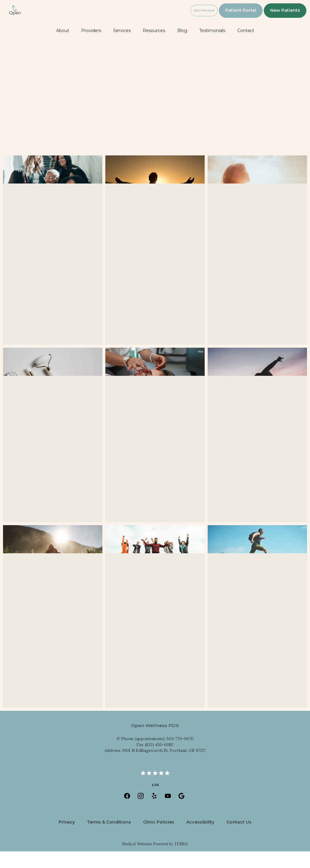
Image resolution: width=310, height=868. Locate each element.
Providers (91, 47)
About (63, 47)
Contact (246, 47)
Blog (182, 47)
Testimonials (212, 47)
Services (122, 47)
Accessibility (200, 839)
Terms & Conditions (109, 839)
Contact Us (239, 839)
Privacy (67, 839)
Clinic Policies (159, 839)
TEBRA (181, 861)
